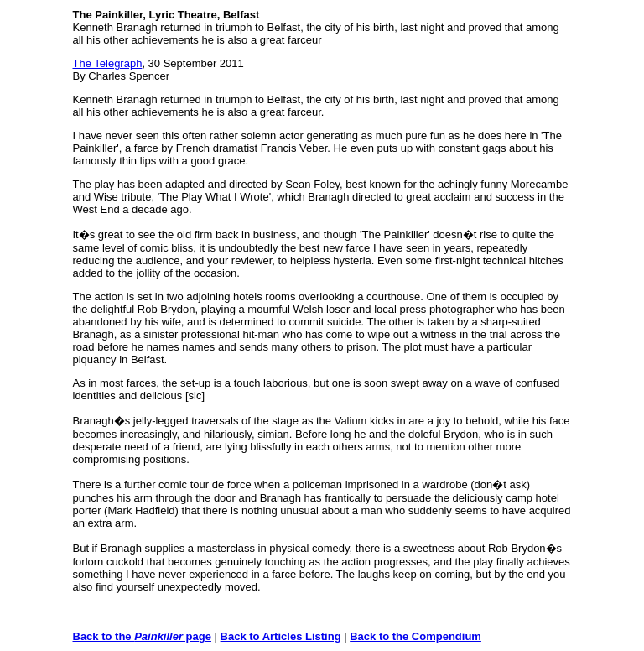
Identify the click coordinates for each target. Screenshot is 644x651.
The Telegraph (108, 63)
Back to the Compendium (415, 636)
